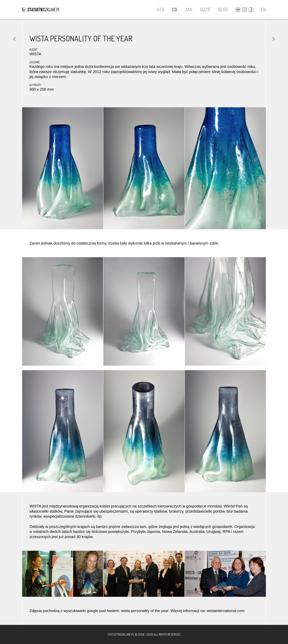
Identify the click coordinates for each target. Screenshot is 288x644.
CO (175, 9)
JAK (189, 9)
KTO (161, 9)
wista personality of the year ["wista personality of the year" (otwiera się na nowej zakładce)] (145, 611)
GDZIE (205, 9)
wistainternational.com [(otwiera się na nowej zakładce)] (226, 611)
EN (263, 10)
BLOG (223, 9)
